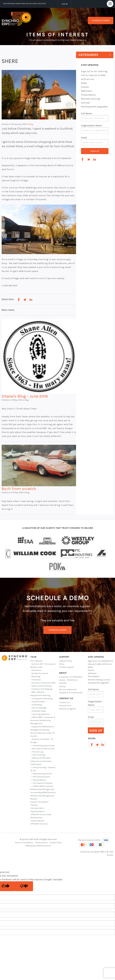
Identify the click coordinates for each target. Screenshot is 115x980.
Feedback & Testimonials (71, 693)
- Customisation (38, 702)
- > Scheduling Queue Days (43, 746)
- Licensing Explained (40, 714)
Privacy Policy (41, 843)
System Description (39, 802)
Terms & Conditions (24, 843)
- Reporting (35, 676)
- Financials (36, 680)
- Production (36, 670)
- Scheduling (36, 705)
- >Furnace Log (37, 752)
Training (34, 805)
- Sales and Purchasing (41, 686)
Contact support (67, 667)
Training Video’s (37, 808)
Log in (65, 4)
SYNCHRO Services (39, 824)
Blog (31, 124)
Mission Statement (68, 689)
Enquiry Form (65, 706)
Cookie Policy (56, 843)
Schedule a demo (101, 21)
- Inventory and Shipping (41, 689)
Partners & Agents (67, 709)
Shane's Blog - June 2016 (25, 396)
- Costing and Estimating (41, 698)
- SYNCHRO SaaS (38, 711)
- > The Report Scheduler (41, 783)
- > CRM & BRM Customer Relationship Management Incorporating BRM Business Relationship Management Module (43, 793)
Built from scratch (19, 489)
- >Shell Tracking (38, 755)
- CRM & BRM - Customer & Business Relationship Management (43, 720)
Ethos (62, 664)
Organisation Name (91, 126)
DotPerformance (44, 846)
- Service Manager (39, 708)
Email (84, 138)
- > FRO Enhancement (40, 777)
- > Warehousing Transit (41, 774)
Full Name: (87, 113)
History (62, 686)
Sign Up (95, 151)
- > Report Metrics (38, 780)
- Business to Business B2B (43, 683)
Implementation (38, 811)
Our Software (36, 661)
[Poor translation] (24, 886)
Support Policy (66, 661)
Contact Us (64, 702)
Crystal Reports (37, 821)
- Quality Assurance (39, 673)
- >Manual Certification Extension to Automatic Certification (41, 761)
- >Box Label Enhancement (42, 749)
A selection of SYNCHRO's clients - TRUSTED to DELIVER (71, 680)
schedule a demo (57, 630)
